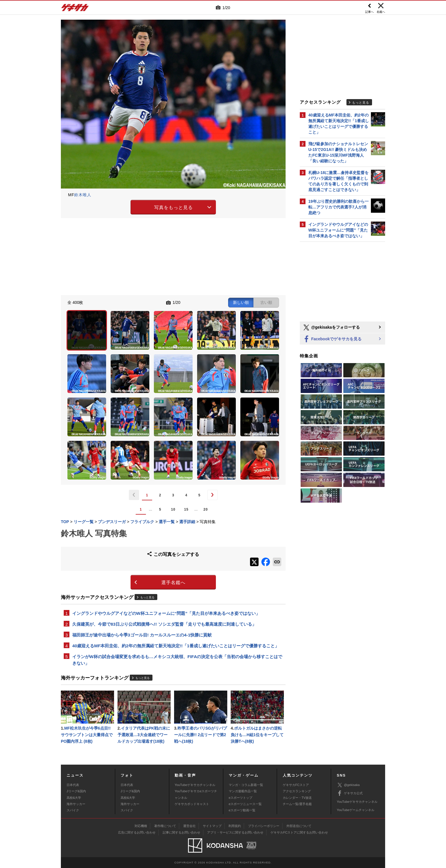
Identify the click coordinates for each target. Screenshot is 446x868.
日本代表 (73, 785)
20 (206, 509)
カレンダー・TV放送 (297, 798)
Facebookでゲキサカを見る (332, 339)
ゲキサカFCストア (296, 785)
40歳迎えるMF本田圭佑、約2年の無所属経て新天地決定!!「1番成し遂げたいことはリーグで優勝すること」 (176, 646)
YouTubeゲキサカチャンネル (195, 785)
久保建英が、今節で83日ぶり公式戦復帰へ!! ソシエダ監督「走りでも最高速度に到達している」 (164, 624)
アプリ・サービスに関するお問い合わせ (235, 832)
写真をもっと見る (174, 207)
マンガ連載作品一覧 (243, 791)
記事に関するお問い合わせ (181, 832)
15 (186, 509)
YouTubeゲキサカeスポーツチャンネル (196, 794)
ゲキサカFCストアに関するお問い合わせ (299, 832)
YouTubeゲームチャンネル (356, 810)
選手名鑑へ (173, 583)
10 (173, 509)
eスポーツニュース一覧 (245, 804)
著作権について (165, 826)
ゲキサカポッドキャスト (192, 804)
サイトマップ (212, 826)
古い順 (266, 302)
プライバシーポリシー (264, 826)
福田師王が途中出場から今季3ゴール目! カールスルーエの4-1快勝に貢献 (142, 635)
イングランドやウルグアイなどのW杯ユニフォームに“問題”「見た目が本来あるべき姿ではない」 (166, 613)
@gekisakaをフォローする (331, 327)
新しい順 (241, 302)
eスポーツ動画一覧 (242, 810)
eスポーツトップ (240, 798)
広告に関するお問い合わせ (137, 832)
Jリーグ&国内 (76, 791)
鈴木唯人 (83, 195)
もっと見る (147, 597)
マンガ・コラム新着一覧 (246, 785)
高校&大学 (74, 798)
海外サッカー (76, 804)
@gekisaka (348, 785)
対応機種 (141, 826)
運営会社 (189, 826)
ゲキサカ (75, 9)
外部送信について (299, 826)
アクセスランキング (297, 791)
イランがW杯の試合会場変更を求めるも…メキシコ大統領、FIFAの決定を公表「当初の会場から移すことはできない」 (177, 660)
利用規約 (235, 826)
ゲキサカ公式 (350, 793)
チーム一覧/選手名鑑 (297, 804)
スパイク (73, 810)
